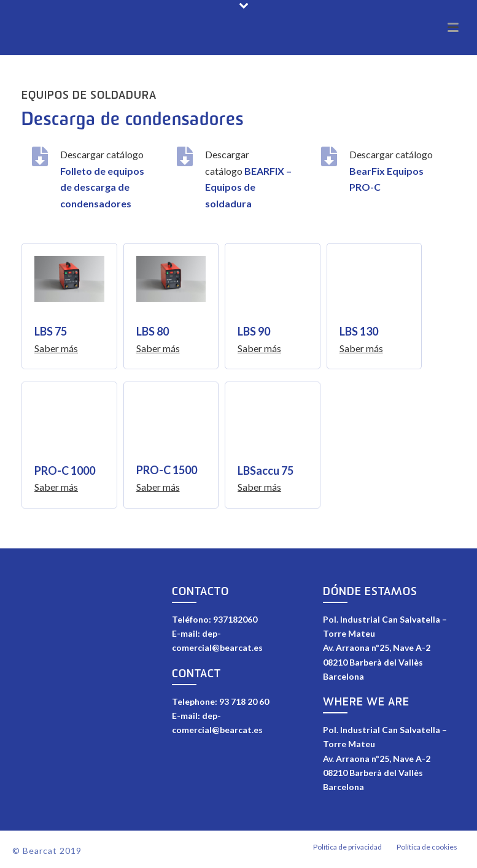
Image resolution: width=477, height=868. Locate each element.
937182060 (235, 619)
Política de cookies (427, 851)
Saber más (56, 348)
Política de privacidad (347, 851)
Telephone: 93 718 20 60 (220, 701)
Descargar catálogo (391, 171)
